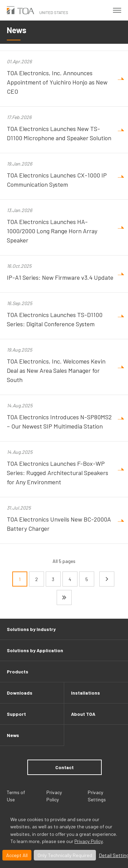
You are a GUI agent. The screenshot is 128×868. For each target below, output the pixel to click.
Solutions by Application (35, 650)
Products (18, 672)
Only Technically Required (65, 855)
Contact (65, 767)
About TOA (83, 714)
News (13, 735)
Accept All (17, 855)
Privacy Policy (89, 841)
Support (16, 714)
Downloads (20, 693)
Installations (86, 693)
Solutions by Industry (31, 629)
